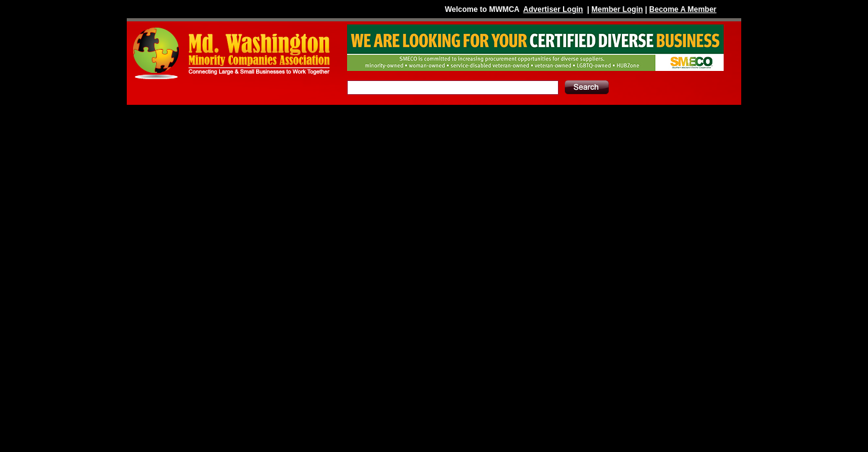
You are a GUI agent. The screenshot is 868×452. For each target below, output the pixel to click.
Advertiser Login (553, 9)
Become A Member (683, 9)
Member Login (617, 9)
